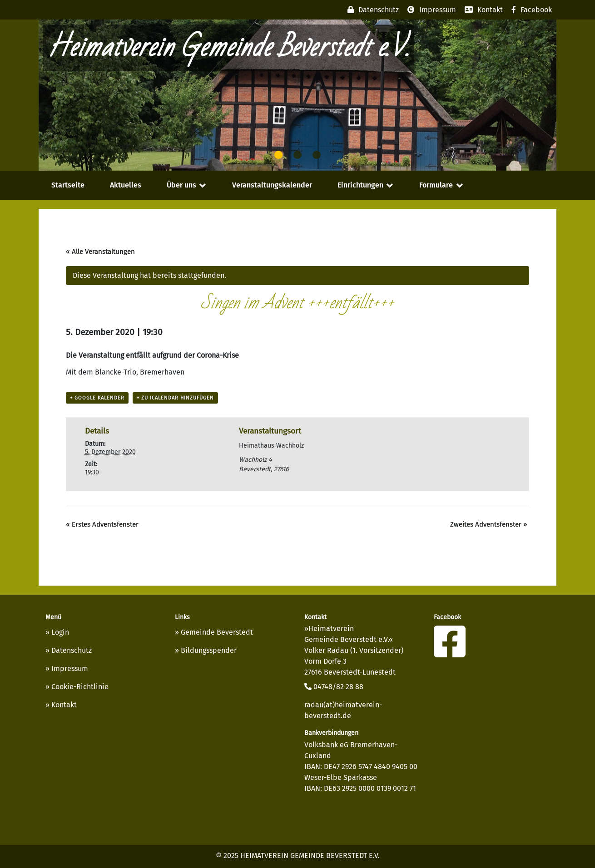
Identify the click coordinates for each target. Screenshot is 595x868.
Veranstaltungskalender (272, 185)
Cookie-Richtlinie (80, 687)
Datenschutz (72, 650)
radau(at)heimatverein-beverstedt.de (343, 710)
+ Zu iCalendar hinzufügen (175, 398)
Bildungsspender (209, 650)
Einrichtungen (360, 185)
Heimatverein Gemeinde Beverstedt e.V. (229, 48)
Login (60, 632)
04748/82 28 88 (334, 687)
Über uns (181, 185)
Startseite (68, 185)
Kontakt (64, 705)
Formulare (436, 185)
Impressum (70, 668)
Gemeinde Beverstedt (217, 632)
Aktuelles (126, 185)
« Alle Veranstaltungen (100, 252)
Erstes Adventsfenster (102, 524)
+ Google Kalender (97, 398)
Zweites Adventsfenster (488, 524)
